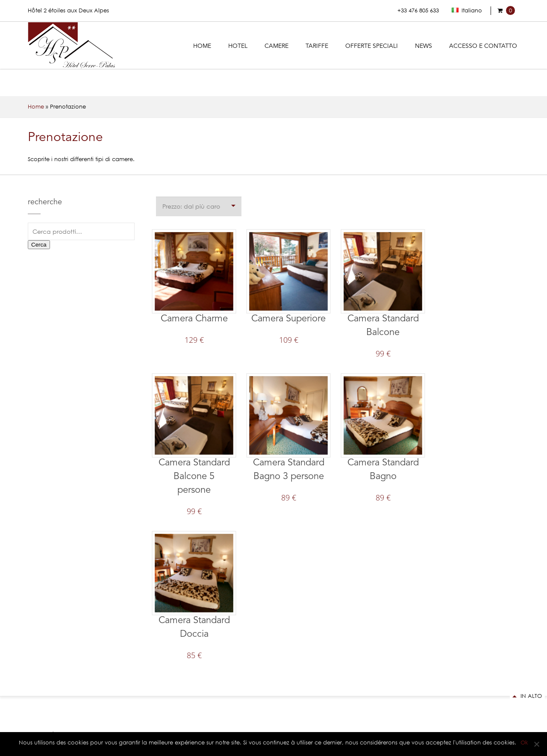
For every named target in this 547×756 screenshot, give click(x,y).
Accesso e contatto (483, 46)
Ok (524, 743)
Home (202, 46)
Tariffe (317, 46)
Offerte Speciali (372, 46)
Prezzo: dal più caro (191, 206)
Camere (276, 46)
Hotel (238, 46)
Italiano (467, 10)
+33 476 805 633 (418, 10)
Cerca (39, 245)
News (423, 46)
